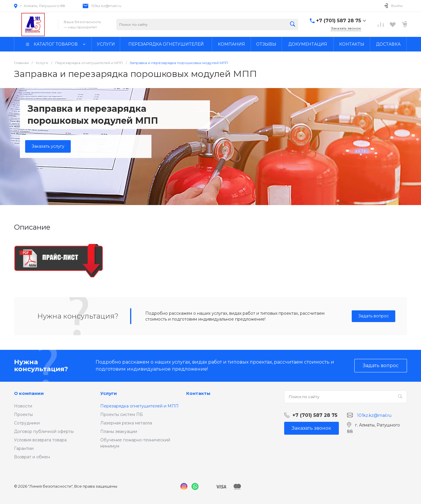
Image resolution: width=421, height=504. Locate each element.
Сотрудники (27, 423)
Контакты (198, 393)
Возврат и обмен (32, 457)
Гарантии (24, 448)
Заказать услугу (48, 146)
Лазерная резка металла (126, 423)
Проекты (23, 414)
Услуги (109, 393)
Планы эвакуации (119, 431)
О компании (29, 393)
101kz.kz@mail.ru (106, 6)
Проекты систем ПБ (122, 414)
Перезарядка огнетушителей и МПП (139, 406)
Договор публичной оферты (44, 431)
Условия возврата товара (40, 440)
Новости (23, 406)
